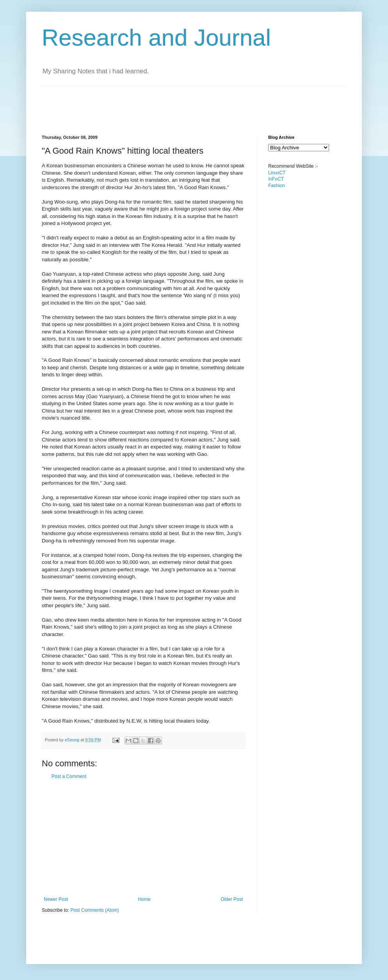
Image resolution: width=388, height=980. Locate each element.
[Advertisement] (184, 104)
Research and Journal (156, 38)
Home (144, 899)
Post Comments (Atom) (95, 910)
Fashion (277, 186)
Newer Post (56, 899)
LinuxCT (277, 173)
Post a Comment (69, 776)
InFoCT (276, 179)
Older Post (232, 899)
